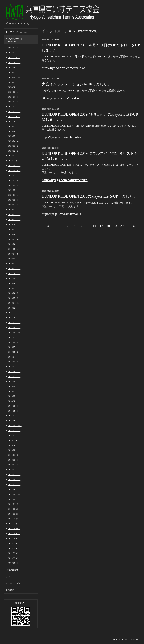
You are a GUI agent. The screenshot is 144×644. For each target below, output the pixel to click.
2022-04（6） (14, 170)
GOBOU (127, 639)
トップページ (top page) (16, 32)
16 (94, 226)
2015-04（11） (15, 386)
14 (81, 226)
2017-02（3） (14, 342)
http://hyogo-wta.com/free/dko (60, 98)
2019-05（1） (14, 249)
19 (115, 226)
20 (122, 226)
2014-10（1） (14, 401)
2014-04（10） (15, 425)
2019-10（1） (14, 224)
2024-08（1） (14, 92)
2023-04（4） (14, 141)
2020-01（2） (14, 219)
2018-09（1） (14, 278)
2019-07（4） (14, 239)
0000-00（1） (14, 563)
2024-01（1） (14, 112)
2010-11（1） (14, 558)
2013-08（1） (14, 450)
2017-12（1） (14, 313)
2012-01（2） (14, 504)
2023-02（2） (14, 151)
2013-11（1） (14, 440)
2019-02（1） (14, 264)
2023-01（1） (14, 156)
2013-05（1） (14, 460)
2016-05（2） (14, 352)
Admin (135, 639)
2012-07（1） (14, 484)
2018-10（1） (14, 273)
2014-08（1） (14, 411)
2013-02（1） (14, 470)
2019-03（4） (14, 259)
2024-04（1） (14, 102)
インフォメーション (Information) (15, 40)
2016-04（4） (14, 357)
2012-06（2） (14, 489)
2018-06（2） (14, 293)
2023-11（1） (14, 116)
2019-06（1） (14, 244)
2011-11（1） (14, 509)
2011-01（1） (14, 553)
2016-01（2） (14, 367)
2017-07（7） (14, 322)
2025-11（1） (14, 58)
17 (101, 226)
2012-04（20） (15, 494)
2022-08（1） (14, 165)
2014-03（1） (14, 430)
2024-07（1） (14, 97)
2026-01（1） (14, 53)
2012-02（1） (14, 499)
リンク (9, 576)
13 (74, 226)
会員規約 (10, 590)
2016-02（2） (14, 362)
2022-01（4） (14, 180)
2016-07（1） (14, 347)
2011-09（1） (14, 519)
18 (108, 226)
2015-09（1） (14, 372)
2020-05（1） (14, 200)
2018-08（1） (14, 283)
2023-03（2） (14, 146)
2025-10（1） (14, 62)
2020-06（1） (14, 195)
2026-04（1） (14, 48)
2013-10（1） (14, 445)
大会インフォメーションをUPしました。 (76, 84)
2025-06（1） (14, 67)
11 (60, 226)
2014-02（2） (14, 435)
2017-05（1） (14, 327)
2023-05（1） (14, 136)
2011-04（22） (15, 538)
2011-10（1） (14, 514)
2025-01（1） (14, 82)
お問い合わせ (12, 570)
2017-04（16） (15, 332)
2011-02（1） (14, 548)
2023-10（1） (14, 121)
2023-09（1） (14, 126)
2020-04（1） (14, 205)
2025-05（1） (14, 72)
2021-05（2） (14, 185)
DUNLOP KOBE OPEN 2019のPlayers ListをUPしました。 (89, 196)
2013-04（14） (15, 465)
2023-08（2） (14, 131)
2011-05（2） (14, 533)
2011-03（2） (14, 543)
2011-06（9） (14, 529)
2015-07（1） (14, 376)
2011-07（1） (14, 524)
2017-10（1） (14, 318)
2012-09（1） (14, 479)
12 (67, 226)
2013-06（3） (14, 455)
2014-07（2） (14, 416)
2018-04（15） (15, 303)
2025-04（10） (15, 77)
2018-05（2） (14, 298)
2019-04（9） (14, 254)
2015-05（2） (14, 381)
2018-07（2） (14, 288)
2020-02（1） (14, 215)
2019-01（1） (14, 269)
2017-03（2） (14, 337)
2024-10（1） (14, 87)
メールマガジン (13, 583)
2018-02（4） (14, 308)
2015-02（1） (14, 396)
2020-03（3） (14, 210)
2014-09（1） (14, 406)
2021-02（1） (14, 190)
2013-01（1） (14, 475)
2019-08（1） (14, 234)
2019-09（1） (14, 229)
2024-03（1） (14, 107)
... (54, 226)
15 (88, 226)
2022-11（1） (14, 161)
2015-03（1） (14, 391)
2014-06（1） (14, 421)
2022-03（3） (14, 175)
